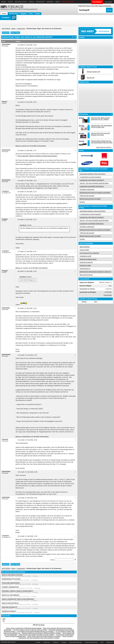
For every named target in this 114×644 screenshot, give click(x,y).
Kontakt (38, 642)
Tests (10, 2)
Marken (50, 2)
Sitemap (64, 642)
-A (73, 37)
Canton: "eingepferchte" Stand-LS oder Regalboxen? (18, 599)
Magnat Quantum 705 (93, 72)
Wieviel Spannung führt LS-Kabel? (90, 199)
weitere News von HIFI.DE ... (104, 147)
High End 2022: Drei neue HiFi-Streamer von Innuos (101, 134)
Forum (4, 14)
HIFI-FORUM (6, 29)
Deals (31, 2)
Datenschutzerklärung (91, 642)
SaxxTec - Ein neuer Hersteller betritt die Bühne (94, 183)
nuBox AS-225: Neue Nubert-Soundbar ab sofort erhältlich (36, 635)
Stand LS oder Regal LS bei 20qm (12, 575)
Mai (4, 621)
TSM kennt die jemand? (87, 196)
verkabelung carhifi (85, 256)
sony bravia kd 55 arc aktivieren (89, 253)
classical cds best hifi (86, 262)
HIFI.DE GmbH (11, 642)
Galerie (38, 14)
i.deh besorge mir (85, 269)
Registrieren (110, 642)
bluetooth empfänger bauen (88, 259)
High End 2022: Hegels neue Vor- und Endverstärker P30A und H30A (102, 142)
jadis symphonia (85, 247)
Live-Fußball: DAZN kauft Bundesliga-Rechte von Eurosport (35, 631)
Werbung (56, 642)
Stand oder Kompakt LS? (10, 607)
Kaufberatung (13, 14)
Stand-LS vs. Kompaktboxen (11, 595)
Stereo (13, 29)
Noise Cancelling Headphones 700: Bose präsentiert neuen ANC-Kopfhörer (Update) (46, 637)
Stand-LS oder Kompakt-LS (10, 603)
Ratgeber (24, 14)
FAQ (102, 642)
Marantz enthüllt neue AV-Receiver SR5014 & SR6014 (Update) (41, 633)
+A (75, 37)
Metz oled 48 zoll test (86, 275)
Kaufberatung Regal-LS (9, 611)
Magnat (84, 302)
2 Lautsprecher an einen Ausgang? (90, 177)
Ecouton (82, 202)
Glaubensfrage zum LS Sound (11, 579)
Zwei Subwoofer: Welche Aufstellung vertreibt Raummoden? (38, 156)
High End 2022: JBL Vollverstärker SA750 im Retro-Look (101, 126)
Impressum (47, 642)
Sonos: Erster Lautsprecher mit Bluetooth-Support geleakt (24, 628)
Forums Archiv (108, 295)
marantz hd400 (84, 250)
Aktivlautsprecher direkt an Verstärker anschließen (95, 193)
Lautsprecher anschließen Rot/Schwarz (92, 186)
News (4, 2)
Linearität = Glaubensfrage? (10, 587)
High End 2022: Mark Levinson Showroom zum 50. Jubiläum (100, 119)
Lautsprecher (21, 29)
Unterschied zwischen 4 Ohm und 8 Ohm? (93, 174)
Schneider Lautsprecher (87, 189)
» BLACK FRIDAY (68, 2)
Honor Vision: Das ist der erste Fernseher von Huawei (44, 636)
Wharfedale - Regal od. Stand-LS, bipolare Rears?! (17, 591)
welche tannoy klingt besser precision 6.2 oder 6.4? (95, 272)
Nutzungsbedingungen (76, 642)
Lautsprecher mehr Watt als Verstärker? (92, 180)
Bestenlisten (21, 2)
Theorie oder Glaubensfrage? (11, 583)
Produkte (40, 2)
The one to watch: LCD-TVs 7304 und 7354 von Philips (30, 630)
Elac (96, 302)
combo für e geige (85, 265)
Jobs (57, 2)
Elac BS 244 (91, 78)
